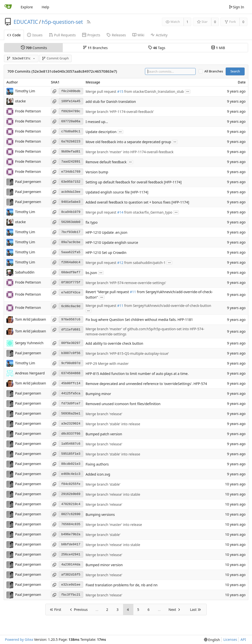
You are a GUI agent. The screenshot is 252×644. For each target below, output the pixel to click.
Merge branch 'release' (104, 414)
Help (45, 7)
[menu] (212, 640)
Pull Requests (62, 35)
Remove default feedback (106, 162)
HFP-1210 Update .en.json (107, 232)
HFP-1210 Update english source (112, 242)
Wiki (138, 35)
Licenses (230, 639)
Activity (159, 35)
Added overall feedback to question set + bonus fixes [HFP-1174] (137, 202)
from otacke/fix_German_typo (148, 212)
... (188, 91)
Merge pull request (101, 91)
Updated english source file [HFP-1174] (117, 192)
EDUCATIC (26, 22)
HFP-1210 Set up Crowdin (106, 253)
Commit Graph (55, 58)
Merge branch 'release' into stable (113, 494)
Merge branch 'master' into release (114, 525)
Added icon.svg (98, 474)
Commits (34, 48)
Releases (116, 35)
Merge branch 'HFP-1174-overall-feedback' (120, 112)
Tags (157, 48)
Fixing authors (97, 464)
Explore (27, 7)
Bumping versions (100, 514)
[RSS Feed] (89, 22)
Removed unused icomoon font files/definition (123, 404)
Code (14, 35)
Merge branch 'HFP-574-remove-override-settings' (126, 283)
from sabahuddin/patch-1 (144, 263)
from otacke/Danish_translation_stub (154, 91)
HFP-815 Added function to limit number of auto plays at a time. (137, 374)
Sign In (236, 7)
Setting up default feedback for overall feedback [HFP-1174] (134, 182)
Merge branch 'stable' (103, 484)
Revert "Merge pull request (108, 292)
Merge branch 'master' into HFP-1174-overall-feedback (130, 152)
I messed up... (97, 122)
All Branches (214, 71)
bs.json (91, 273)
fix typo (92, 222)
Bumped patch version (104, 434)
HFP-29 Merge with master (107, 363)
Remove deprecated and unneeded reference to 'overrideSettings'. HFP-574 (146, 384)
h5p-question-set (62, 22)
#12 (120, 263)
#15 (120, 91)
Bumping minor (98, 394)
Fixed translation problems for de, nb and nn (122, 585)
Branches (95, 48)
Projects (91, 35)
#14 (120, 212)
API (243, 639)
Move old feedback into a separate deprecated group (128, 142)
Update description (101, 132)
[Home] (8, 7)
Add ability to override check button (114, 343)
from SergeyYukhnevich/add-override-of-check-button (167, 306)
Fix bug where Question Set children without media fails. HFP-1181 (139, 320)
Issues (35, 35)
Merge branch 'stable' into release (113, 424)
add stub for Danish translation (111, 102)
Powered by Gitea (19, 639)
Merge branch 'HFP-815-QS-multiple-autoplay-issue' (127, 353)
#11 (133, 292)
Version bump (97, 172)
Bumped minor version (104, 565)
